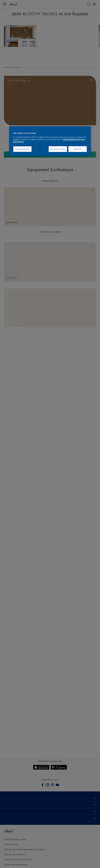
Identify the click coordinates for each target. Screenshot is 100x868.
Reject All (78, 149)
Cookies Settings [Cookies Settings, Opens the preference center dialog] (22, 149)
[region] (50, 141)
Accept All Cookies (58, 149)
